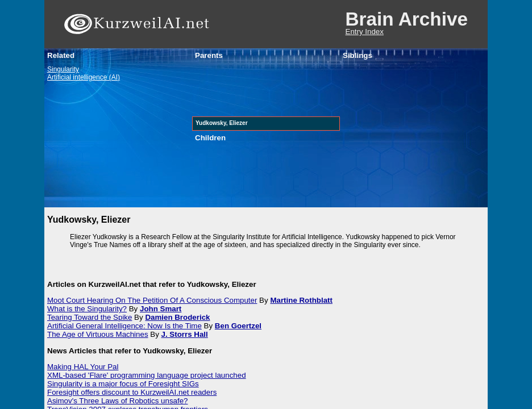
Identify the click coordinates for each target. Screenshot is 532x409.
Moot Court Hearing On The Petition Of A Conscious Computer (152, 300)
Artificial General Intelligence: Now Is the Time (124, 326)
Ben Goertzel (238, 326)
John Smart (161, 309)
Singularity (63, 69)
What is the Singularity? (87, 309)
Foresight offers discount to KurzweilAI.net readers (132, 392)
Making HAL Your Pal (83, 367)
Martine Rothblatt (301, 300)
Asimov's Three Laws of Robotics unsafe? (118, 401)
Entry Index (365, 32)
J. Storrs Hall (185, 334)
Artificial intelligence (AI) (84, 77)
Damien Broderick (177, 317)
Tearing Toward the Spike (90, 317)
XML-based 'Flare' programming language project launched (147, 375)
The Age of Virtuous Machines (98, 334)
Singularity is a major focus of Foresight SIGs (123, 384)
